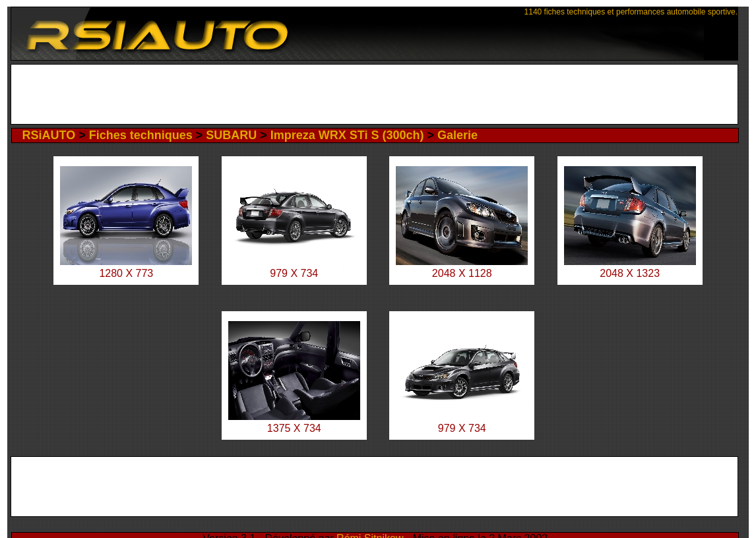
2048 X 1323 (630, 273)
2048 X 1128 (462, 273)
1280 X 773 (126, 273)
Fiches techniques (141, 135)
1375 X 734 (294, 428)
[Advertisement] (374, 94)
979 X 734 (294, 273)
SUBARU (231, 135)
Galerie (457, 135)
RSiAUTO (48, 135)
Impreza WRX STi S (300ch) (347, 135)
